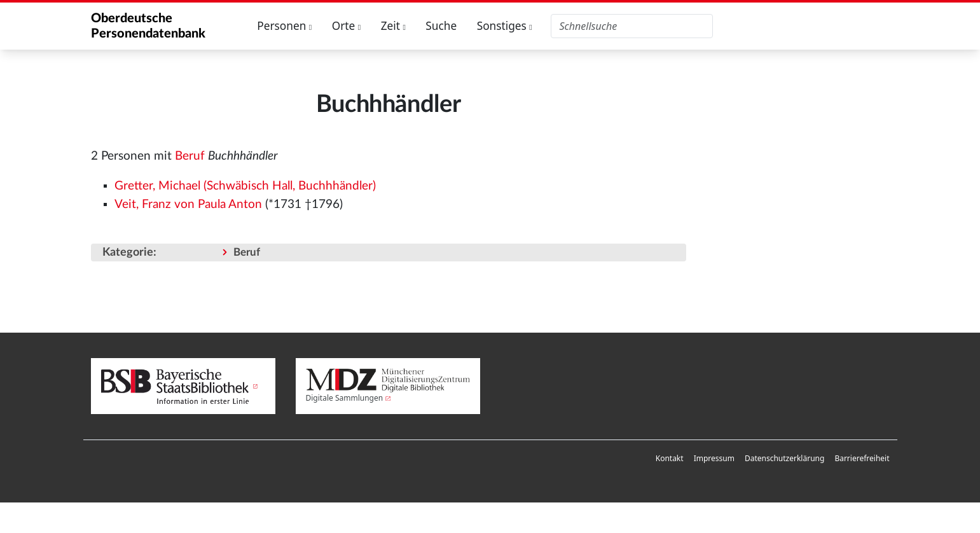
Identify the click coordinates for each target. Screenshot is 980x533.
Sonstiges (505, 26)
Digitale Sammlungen (345, 398)
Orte (347, 26)
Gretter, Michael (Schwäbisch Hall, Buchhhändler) (245, 186)
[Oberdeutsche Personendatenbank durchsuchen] (632, 26)
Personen (284, 26)
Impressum (714, 458)
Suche (441, 26)
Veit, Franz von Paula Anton (188, 204)
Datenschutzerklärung (784, 458)
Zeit (393, 26)
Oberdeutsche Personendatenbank (148, 26)
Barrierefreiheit (862, 458)
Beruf (190, 156)
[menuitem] (670, 459)
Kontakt (670, 458)
